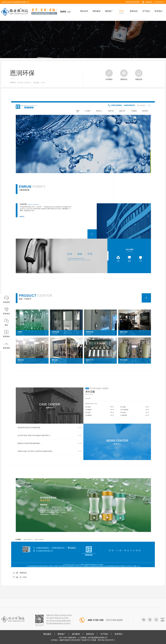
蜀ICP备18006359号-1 (107, 640)
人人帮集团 (82, 637)
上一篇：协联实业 (20, 573)
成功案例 (76, 634)
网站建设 (47, 634)
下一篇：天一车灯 (20, 577)
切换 (69, 12)
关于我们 (104, 634)
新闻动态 (90, 634)
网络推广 (62, 634)
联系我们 (119, 634)
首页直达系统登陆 (133, 2)
